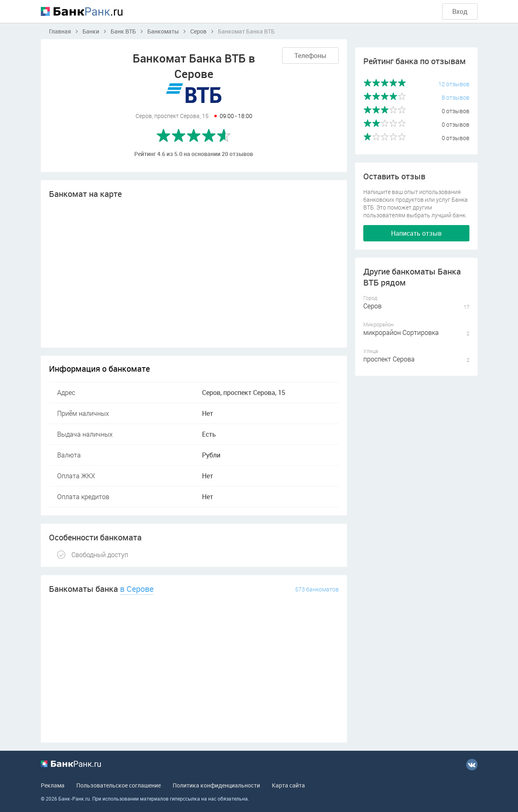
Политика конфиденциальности (216, 785)
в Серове (137, 589)
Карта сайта (288, 785)
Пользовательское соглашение (119, 785)
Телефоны (310, 56)
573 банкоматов (317, 589)
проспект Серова (389, 359)
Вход (460, 11)
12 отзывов (454, 84)
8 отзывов (456, 97)
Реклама (53, 785)
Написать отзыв (416, 233)
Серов (372, 306)
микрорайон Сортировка (401, 332)
